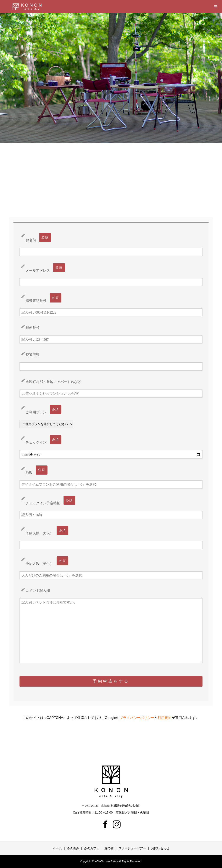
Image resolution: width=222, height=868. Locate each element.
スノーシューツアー (132, 848)
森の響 (109, 848)
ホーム (57, 848)
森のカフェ (92, 848)
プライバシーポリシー (137, 718)
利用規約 (165, 718)
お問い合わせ (160, 848)
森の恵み (73, 848)
